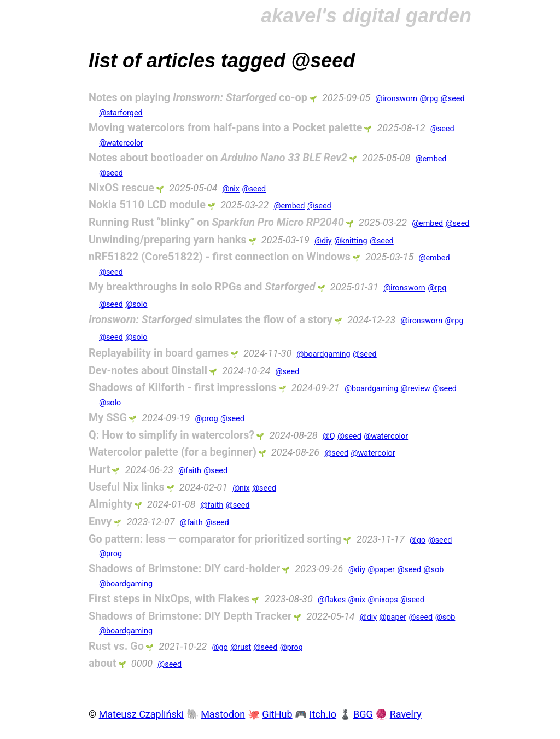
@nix (231, 189)
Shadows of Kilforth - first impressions (183, 388)
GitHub (277, 714)
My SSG (108, 418)
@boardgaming (324, 354)
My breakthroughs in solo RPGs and (202, 287)
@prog (207, 419)
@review (416, 389)
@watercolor (121, 143)
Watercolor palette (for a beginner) (173, 452)
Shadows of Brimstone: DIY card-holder (184, 569)
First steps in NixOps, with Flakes (169, 599)
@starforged (121, 113)
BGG (363, 714)
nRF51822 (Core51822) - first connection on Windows (220, 257)
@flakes (332, 600)
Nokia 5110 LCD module (147, 205)
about (103, 663)
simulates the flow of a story (211, 320)
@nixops (383, 600)
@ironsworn (396, 99)
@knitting (351, 241)
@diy (323, 241)
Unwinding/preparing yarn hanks (168, 240)
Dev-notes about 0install (148, 371)
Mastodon (223, 714)
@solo (136, 304)
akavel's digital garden (366, 16)
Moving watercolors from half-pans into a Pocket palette (225, 128)
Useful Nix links (127, 487)
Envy (100, 522)
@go (418, 540)
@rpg (429, 99)
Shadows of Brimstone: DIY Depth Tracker (190, 616)
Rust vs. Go (116, 646)
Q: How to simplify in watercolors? (171, 435)
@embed (431, 159)
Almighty (110, 504)
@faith (190, 471)
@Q (329, 436)
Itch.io (323, 714)
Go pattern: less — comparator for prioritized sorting (215, 539)
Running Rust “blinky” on (216, 222)
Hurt (99, 470)
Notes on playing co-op (198, 98)
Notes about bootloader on (218, 158)
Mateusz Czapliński (142, 714)
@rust (241, 647)
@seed (453, 99)
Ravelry (406, 714)
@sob (434, 570)
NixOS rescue (121, 188)
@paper (381, 570)
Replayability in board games (159, 353)
